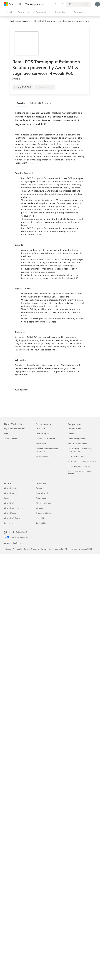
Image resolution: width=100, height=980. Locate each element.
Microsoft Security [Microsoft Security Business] (11, 493)
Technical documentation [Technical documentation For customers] (45, 439)
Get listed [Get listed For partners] (72, 434)
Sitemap (8, 549)
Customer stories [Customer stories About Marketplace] (10, 439)
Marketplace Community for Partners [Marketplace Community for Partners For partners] (82, 461)
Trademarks (58, 549)
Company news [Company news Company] (41, 498)
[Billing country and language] (78, 4)
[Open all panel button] (9, 12)
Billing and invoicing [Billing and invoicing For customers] (43, 456)
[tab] (22, 103)
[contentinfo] (32, 21)
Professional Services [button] (20, 21)
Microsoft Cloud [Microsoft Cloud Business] (10, 488)
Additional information (41, 103)
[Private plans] (62, 4)
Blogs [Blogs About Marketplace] (6, 434)
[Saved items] (56, 4)
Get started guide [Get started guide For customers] (42, 434)
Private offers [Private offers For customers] (41, 444)
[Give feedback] (43, 4)
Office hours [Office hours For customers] (40, 429)
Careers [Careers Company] (39, 488)
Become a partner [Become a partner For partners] (75, 429)
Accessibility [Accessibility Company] (40, 518)
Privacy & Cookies (32, 549)
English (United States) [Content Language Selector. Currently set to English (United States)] (18, 532)
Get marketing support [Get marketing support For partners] (77, 439)
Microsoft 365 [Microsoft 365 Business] (9, 503)
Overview (21, 103)
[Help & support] (49, 4)
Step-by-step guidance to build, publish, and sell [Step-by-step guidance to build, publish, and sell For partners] (80, 450)
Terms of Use (46, 549)
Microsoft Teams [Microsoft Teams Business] (10, 513)
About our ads (71, 549)
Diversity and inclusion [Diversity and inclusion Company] (44, 513)
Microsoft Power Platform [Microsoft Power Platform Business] (13, 508)
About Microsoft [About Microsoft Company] (42, 493)
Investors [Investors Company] (39, 508)
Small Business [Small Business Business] (9, 523)
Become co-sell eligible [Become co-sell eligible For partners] (77, 456)
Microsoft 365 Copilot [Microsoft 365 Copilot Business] (12, 518)
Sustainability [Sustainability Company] (41, 523)
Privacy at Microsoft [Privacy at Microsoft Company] (43, 503)
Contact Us (18, 549)
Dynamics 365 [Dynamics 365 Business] (9, 498)
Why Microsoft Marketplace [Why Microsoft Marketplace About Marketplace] (14, 429)
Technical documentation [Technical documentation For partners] (77, 444)
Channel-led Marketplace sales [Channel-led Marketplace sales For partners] (80, 466)
